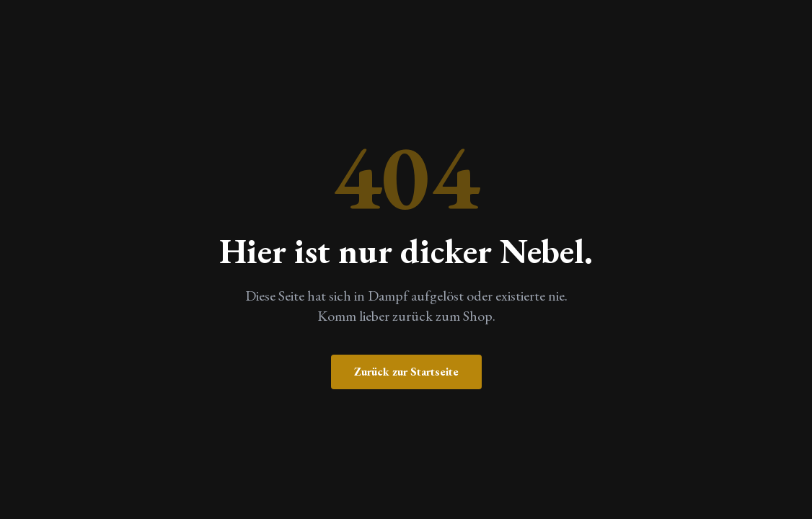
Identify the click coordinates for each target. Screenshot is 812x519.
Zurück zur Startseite (406, 372)
